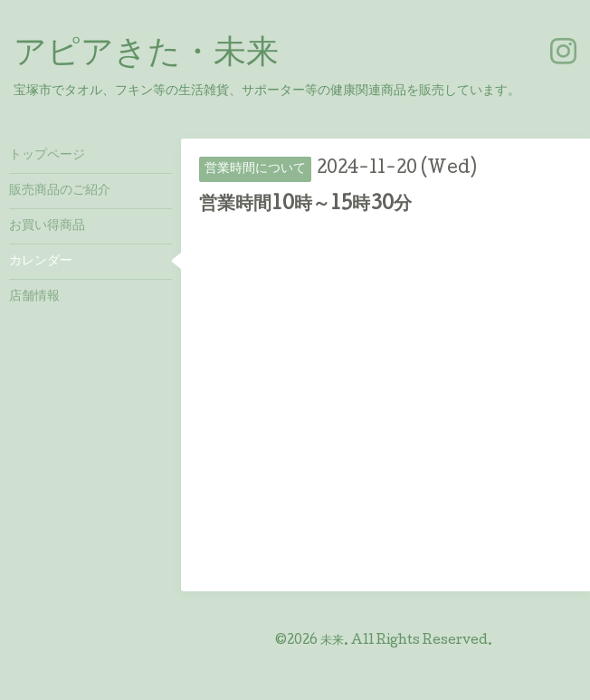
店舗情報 (34, 297)
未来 (332, 641)
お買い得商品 (47, 226)
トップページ (47, 156)
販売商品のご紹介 (60, 191)
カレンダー (41, 262)
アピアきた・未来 (146, 55)
